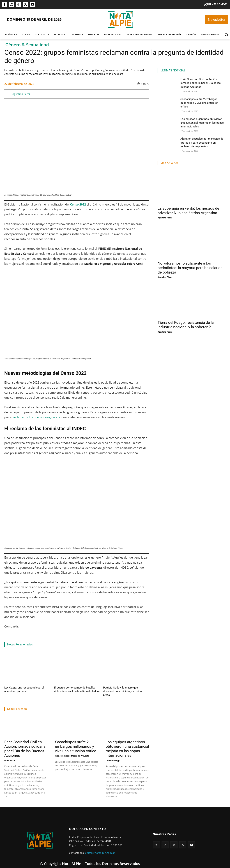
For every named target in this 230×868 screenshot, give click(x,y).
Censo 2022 (78, 204)
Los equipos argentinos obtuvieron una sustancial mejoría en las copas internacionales (127, 744)
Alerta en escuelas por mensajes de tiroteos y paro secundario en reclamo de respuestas (203, 142)
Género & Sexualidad (27, 45)
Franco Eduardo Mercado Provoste (72, 751)
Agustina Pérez (21, 94)
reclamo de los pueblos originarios (36, 417)
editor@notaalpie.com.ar (100, 848)
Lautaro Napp (113, 756)
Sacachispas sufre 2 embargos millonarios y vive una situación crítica (76, 742)
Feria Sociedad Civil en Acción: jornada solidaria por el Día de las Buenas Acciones (25, 744)
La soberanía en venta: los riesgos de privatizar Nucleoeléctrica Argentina (188, 210)
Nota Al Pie (10, 756)
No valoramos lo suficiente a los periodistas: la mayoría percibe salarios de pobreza (190, 267)
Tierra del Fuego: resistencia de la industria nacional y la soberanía (186, 324)
